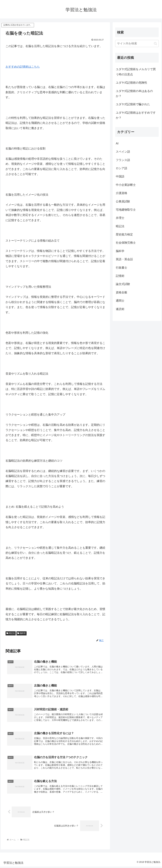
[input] (137, 44)
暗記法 (11, 633)
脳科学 (22, 633)
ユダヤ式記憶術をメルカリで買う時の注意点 (136, 72)
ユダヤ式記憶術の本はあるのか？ (134, 94)
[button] (155, 44)
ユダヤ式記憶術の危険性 (131, 83)
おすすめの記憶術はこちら (23, 67)
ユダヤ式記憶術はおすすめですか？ (136, 115)
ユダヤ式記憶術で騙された (133, 104)
